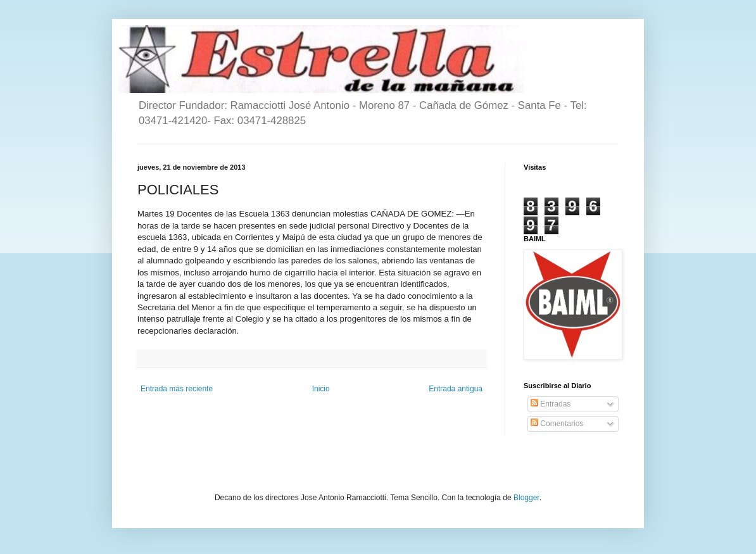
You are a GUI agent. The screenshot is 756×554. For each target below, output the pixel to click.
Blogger (526, 498)
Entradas (551, 404)
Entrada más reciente (177, 389)
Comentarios (557, 424)
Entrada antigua (456, 389)
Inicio (321, 389)
